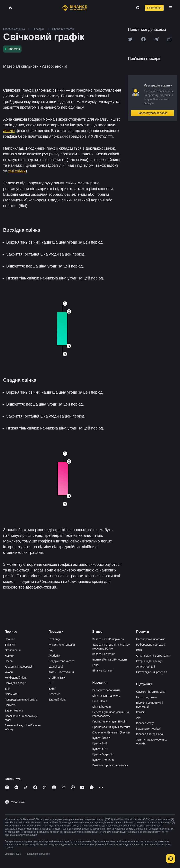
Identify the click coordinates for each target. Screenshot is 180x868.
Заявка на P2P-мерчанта (108, 639)
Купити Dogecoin (103, 754)
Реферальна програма (151, 645)
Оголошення (13, 650)
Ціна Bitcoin (100, 701)
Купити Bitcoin (101, 738)
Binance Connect (103, 671)
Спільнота (11, 694)
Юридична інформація (19, 667)
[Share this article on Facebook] (143, 39)
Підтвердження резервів (152, 672)
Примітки (10, 705)
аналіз (9, 131)
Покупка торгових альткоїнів (110, 765)
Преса (9, 661)
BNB (139, 650)
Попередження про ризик (21, 700)
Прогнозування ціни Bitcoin (109, 722)
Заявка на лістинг (103, 654)
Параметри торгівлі (148, 729)
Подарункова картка (61, 661)
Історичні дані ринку (149, 661)
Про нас (10, 639)
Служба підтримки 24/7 (151, 692)
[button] (171, 8)
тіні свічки (17, 171)
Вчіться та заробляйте (106, 690)
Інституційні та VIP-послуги (110, 660)
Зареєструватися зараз (153, 113)
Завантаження (14, 711)
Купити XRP (100, 749)
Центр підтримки (147, 697)
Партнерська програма (151, 639)
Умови (9, 672)
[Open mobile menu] (171, 8)
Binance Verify (145, 723)
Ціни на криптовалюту (106, 696)
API (138, 718)
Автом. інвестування (62, 672)
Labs (95, 665)
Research (54, 694)
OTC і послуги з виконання (153, 656)
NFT (51, 683)
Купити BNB (100, 743)
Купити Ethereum (103, 760)
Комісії (140, 712)
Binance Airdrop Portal (150, 734)
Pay (51, 650)
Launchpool (56, 667)
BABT (52, 689)
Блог (8, 689)
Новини (9, 656)
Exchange (55, 639)
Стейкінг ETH (57, 678)
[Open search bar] (137, 8)
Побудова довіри (15, 683)
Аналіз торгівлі (145, 667)
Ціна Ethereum (102, 707)
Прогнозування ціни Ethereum (111, 727)
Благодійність (57, 700)
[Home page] (74, 8)
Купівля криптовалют (62, 645)
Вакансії (10, 645)
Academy (54, 656)
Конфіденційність (16, 678)
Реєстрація (154, 8)
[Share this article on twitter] (130, 39)
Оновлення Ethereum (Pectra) (111, 732)
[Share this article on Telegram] (156, 39)
